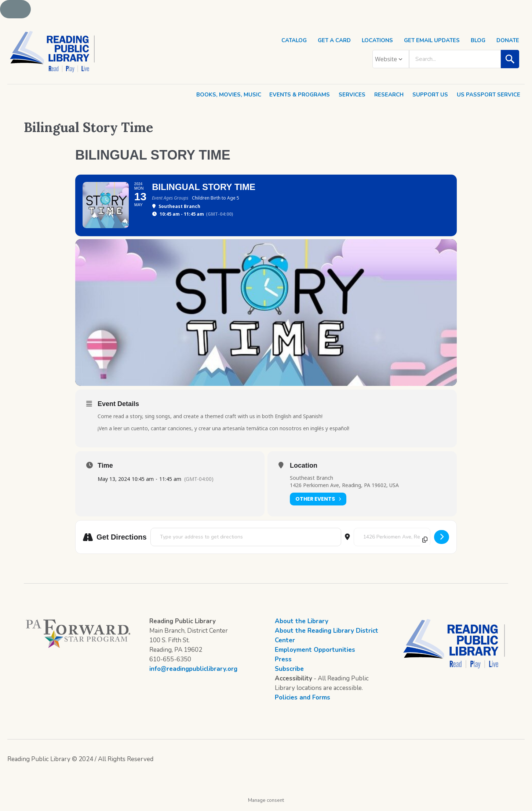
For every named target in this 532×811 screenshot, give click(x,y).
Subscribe (289, 673)
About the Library (302, 625)
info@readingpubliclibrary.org (193, 673)
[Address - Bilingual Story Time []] (246, 541)
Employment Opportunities (315, 654)
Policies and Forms (303, 702)
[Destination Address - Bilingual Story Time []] (392, 541)
